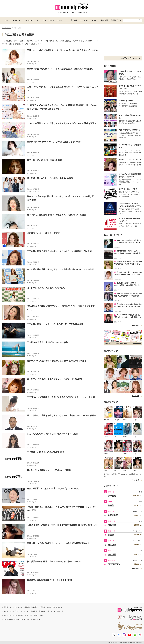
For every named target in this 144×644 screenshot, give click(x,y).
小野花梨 (112, 496)
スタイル (16, 20)
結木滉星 (112, 555)
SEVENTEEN (114, 564)
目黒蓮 (111, 535)
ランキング (84, 20)
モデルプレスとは (16, 607)
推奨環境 (34, 607)
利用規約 (27, 607)
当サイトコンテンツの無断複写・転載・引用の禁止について (23, 615)
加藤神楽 (112, 525)
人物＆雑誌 (104, 20)
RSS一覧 (60, 611)
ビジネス (60, 20)
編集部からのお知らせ (54, 607)
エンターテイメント (30, 20)
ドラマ (94, 20)
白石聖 (111, 506)
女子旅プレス (116, 20)
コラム (43, 20)
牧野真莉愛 (113, 515)
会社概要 (5, 607)
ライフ (51, 20)
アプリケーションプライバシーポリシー (16, 611)
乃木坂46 (112, 545)
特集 (76, 20)
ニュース (6, 20)
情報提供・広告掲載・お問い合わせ (43, 611)
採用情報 (42, 607)
